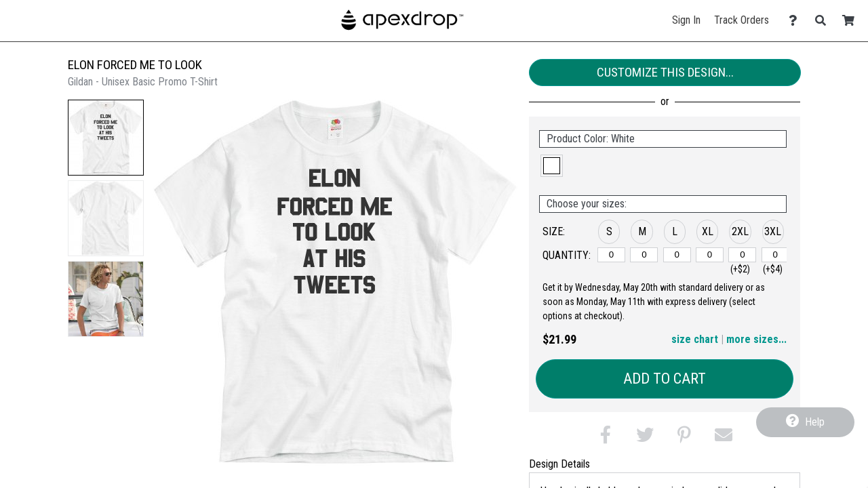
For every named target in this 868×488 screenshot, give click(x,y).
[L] (677, 255)
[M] (644, 255)
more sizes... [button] (756, 339)
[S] (611, 255)
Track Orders (742, 20)
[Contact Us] (796, 21)
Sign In (686, 20)
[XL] (710, 255)
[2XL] (742, 255)
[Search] (824, 21)
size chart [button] (695, 339)
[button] (106, 138)
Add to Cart (665, 379)
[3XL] (775, 255)
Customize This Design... (665, 72)
